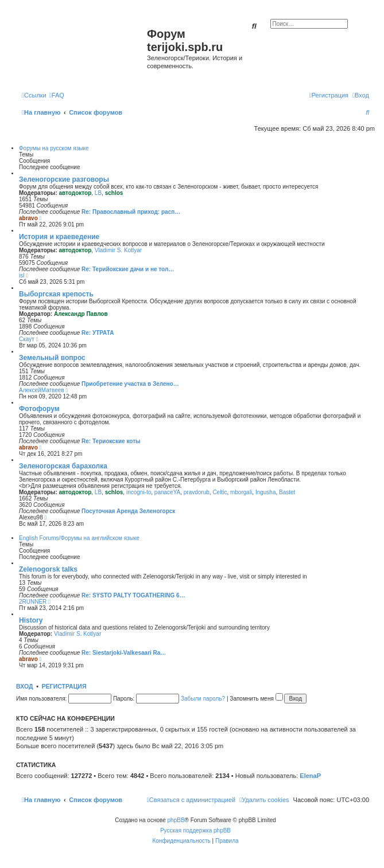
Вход (24, 686)
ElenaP (310, 776)
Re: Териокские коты (111, 441)
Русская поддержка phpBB (195, 830)
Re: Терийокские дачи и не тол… (128, 269)
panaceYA (167, 492)
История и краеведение (59, 237)
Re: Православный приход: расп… (131, 212)
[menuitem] (57, 95)
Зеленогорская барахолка (63, 466)
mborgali (241, 492)
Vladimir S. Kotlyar (118, 250)
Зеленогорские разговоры (64, 179)
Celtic (220, 492)
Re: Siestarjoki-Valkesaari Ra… (124, 653)
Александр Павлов (81, 314)
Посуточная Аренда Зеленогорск (128, 511)
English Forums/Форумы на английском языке (79, 538)
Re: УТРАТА (98, 333)
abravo (28, 218)
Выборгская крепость (56, 294)
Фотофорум (39, 409)
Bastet (287, 492)
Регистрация (64, 686)
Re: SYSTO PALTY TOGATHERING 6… (133, 595)
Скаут (27, 339)
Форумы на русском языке (54, 148)
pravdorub (197, 492)
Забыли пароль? (203, 699)
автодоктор (75, 193)
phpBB (176, 820)
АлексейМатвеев (42, 390)
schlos (114, 193)
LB (98, 193)
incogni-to (139, 492)
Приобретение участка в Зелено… (130, 384)
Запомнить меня (256, 699)
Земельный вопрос (52, 358)
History (31, 620)
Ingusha (266, 492)
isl (22, 275)
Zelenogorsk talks (48, 569)
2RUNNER (33, 602)
